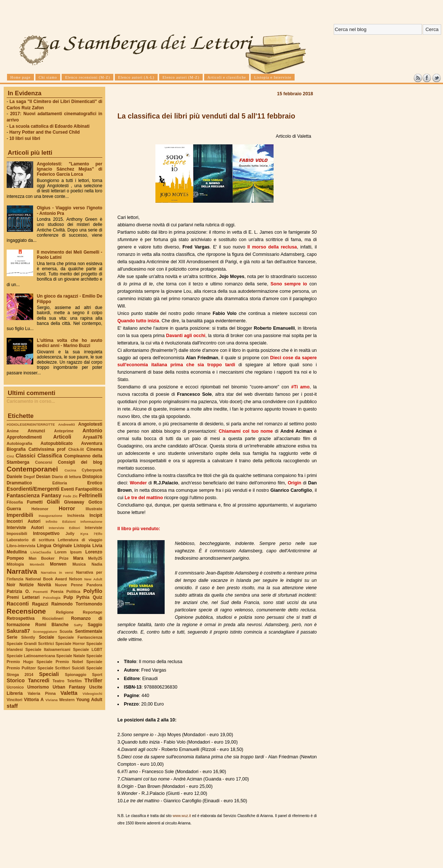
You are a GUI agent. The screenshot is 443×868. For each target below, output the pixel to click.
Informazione (91, 522)
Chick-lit (76, 449)
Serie (12, 637)
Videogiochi (93, 694)
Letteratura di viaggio (80, 540)
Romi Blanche (52, 625)
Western (67, 700)
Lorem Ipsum (68, 552)
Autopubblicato (57, 443)
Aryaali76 (92, 437)
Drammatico (19, 483)
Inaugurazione (51, 516)
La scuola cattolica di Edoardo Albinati (49, 126)
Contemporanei (32, 469)
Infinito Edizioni (61, 522)
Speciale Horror (70, 644)
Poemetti (40, 592)
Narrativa (22, 571)
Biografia (16, 449)
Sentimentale (89, 631)
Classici (25, 456)
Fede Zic (70, 496)
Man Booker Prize (48, 558)
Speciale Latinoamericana (31, 656)
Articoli (62, 437)
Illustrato (94, 509)
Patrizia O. (18, 591)
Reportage (92, 612)
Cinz (10, 456)
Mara (78, 558)
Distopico (92, 477)
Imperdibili (20, 515)
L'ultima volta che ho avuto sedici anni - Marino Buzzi (70, 343)
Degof (29, 477)
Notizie (26, 585)
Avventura (92, 443)
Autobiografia (19, 443)
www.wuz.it (182, 816)
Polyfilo (93, 591)
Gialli (53, 502)
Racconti (18, 604)
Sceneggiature (45, 632)
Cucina (71, 470)
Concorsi (44, 462)
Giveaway (74, 502)
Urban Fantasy (69, 687)
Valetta (69, 693)
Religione (65, 612)
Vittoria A (34, 700)
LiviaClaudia (41, 552)
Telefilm (74, 681)
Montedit (37, 564)
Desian (43, 477)
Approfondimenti (24, 437)
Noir (11, 585)
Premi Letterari (23, 597)
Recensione (26, 611)
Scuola (66, 631)
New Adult (93, 579)
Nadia (97, 564)
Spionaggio (76, 675)
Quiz (97, 597)
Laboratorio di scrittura (30, 540)
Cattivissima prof (47, 449)
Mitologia (15, 564)
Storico (16, 680)
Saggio (95, 625)
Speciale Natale (71, 656)
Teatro (58, 681)
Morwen (58, 564)
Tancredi (39, 680)
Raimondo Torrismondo (77, 604)
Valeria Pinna (42, 693)
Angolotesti (90, 424)
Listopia (82, 546)
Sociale (46, 637)
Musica (79, 564)
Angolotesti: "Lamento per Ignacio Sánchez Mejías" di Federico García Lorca (70, 169)
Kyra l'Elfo (91, 534)
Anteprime (64, 431)
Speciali (49, 674)
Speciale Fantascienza (80, 637)
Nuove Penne (69, 585)
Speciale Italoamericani (48, 649)
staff (12, 706)
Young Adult (89, 700)
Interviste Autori (25, 528)
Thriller (93, 680)
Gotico (95, 502)
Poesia (57, 591)
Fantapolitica (89, 489)
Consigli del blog (80, 462)
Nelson (76, 579)
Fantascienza (23, 495)
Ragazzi (40, 604)
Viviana (51, 700)
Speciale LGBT (88, 649)
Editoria (60, 483)
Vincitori (14, 700)
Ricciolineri (53, 618)
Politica (73, 591)
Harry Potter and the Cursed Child (44, 132)
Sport (97, 675)
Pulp (68, 597)
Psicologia (51, 598)
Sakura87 (18, 631)
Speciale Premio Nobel (60, 662)
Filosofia (15, 502)
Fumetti (35, 502)
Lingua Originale (54, 546)
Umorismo (38, 687)
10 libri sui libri (25, 138)
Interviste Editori (64, 528)
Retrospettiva (21, 618)
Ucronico (15, 687)
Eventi (68, 489)
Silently (28, 637)
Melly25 (95, 558)
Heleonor (40, 509)
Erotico (95, 483)
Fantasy (51, 495)
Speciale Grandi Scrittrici (30, 644)
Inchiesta (76, 515)
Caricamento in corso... (31, 401)
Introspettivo (47, 534)
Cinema (94, 449)
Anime (13, 431)
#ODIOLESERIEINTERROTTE (31, 424)
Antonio (92, 430)
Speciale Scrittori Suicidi (61, 668)
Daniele (14, 477)
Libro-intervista (21, 546)
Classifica (50, 456)
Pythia (83, 597)
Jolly (70, 534)
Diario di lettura (66, 477)
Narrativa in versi (57, 572)
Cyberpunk (92, 470)
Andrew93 (67, 424)
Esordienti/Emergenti (33, 489)
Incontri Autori (24, 521)
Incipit (96, 515)
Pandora (94, 585)
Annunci (36, 431)
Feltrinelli (91, 495)
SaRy (78, 625)
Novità (44, 585)
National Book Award (46, 579)
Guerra (14, 509)
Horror (67, 508)
